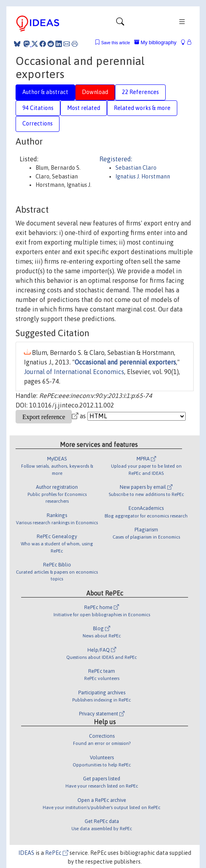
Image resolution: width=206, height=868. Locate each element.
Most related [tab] (84, 108)
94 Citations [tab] (38, 108)
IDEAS (26, 853)
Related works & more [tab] (142, 108)
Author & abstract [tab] (45, 92)
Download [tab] (95, 92)
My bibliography (155, 42)
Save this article (115, 43)
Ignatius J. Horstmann (143, 176)
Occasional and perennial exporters (125, 362)
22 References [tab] (140, 92)
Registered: (116, 159)
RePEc (57, 853)
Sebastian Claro (136, 168)
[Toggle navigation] (120, 24)
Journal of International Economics (74, 372)
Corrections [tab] (38, 123)
